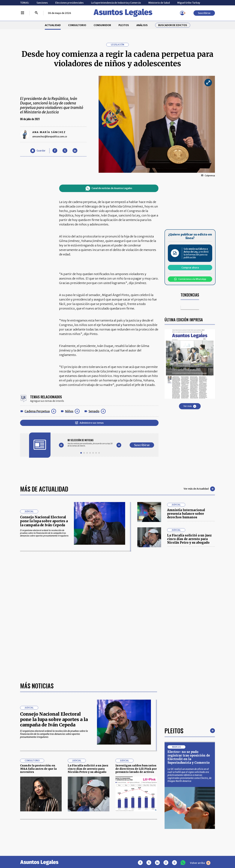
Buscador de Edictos (173, 25)
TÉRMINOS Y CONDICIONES (97, 827)
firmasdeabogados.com (141, 855)
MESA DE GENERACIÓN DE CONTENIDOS (132, 812)
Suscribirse (204, 13)
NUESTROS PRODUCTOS (95, 819)
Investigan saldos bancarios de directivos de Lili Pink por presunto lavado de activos (136, 674)
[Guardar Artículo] (38, 151)
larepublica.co (32, 855)
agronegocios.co (62, 855)
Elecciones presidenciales (69, 3)
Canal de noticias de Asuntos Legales (109, 188)
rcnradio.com (203, 855)
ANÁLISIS (142, 25)
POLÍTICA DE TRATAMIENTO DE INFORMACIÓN (135, 827)
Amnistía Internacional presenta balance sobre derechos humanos (186, 514)
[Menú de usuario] (182, 13)
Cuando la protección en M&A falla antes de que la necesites (38, 674)
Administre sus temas (89, 423)
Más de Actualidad (44, 489)
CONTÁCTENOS (90, 812)
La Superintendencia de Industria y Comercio (116, 3)
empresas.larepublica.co (99, 855)
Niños (69, 411)
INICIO (24, 810)
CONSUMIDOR (102, 25)
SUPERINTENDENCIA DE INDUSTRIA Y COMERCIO (133, 836)
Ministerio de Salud (159, 3)
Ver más (190, 406)
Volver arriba (200, 768)
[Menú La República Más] (22, 13)
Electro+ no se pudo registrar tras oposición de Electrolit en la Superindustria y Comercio (189, 663)
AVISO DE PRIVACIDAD (132, 819)
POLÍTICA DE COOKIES (94, 836)
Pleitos (174, 636)
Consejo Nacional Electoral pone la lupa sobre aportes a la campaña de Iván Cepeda (44, 521)
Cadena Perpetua (37, 411)
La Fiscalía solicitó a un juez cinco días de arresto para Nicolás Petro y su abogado (189, 539)
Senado (94, 411)
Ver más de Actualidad (199, 489)
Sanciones (42, 3)
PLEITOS (124, 25)
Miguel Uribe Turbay (189, 3)
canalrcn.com (176, 855)
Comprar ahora (190, 268)
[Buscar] (36, 13)
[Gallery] (90, 443)
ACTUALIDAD (53, 25)
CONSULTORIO (77, 25)
